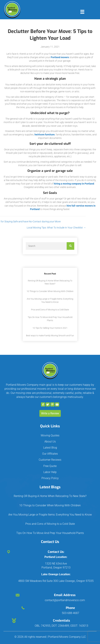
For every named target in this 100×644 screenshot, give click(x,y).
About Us (50, 442)
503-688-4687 (70, 613)
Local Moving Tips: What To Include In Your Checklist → (37, 228)
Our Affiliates (50, 454)
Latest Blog (50, 448)
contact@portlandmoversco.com (65, 600)
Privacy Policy (50, 478)
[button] (43, 404)
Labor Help (50, 472)
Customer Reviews (50, 460)
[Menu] (82, 12)
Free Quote (50, 466)
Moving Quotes (50, 435)
